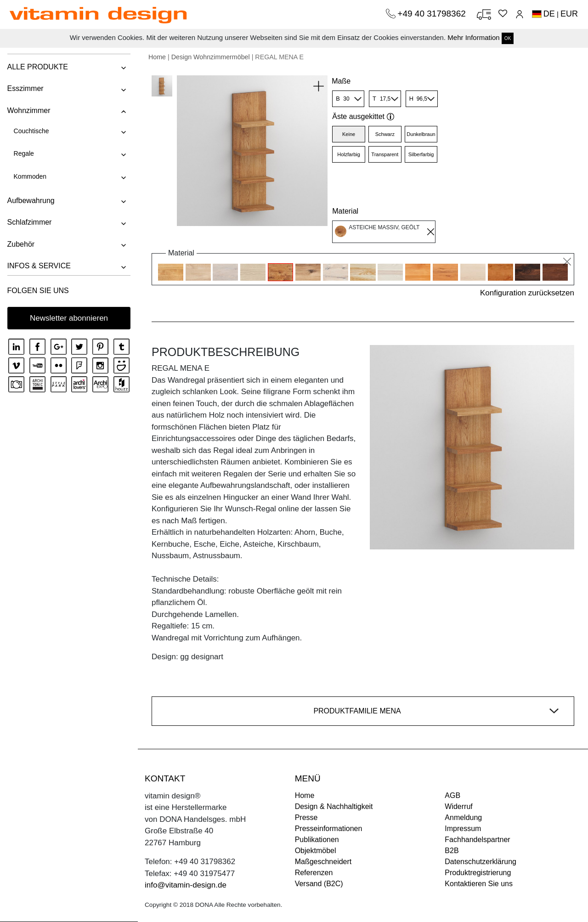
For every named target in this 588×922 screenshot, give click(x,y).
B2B (452, 851)
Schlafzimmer (29, 222)
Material (345, 211)
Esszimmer (25, 88)
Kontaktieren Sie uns (479, 884)
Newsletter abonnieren (69, 318)
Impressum (463, 829)
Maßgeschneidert (323, 862)
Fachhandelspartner (477, 840)
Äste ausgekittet (363, 116)
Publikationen (317, 840)
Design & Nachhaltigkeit (334, 806)
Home (157, 57)
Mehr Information (473, 37)
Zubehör (21, 244)
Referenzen (314, 873)
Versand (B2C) (319, 884)
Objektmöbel (316, 851)
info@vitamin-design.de (186, 885)
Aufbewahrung (31, 201)
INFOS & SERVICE (39, 266)
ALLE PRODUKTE (37, 67)
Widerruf (458, 806)
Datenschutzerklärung (481, 862)
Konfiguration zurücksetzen (527, 293)
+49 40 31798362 (433, 14)
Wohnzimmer (28, 110)
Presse (306, 817)
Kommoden (30, 176)
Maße (341, 81)
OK (508, 38)
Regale (23, 153)
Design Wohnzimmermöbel (211, 57)
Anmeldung (463, 817)
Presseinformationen (329, 829)
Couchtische (31, 131)
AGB (452, 795)
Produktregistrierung (478, 873)
